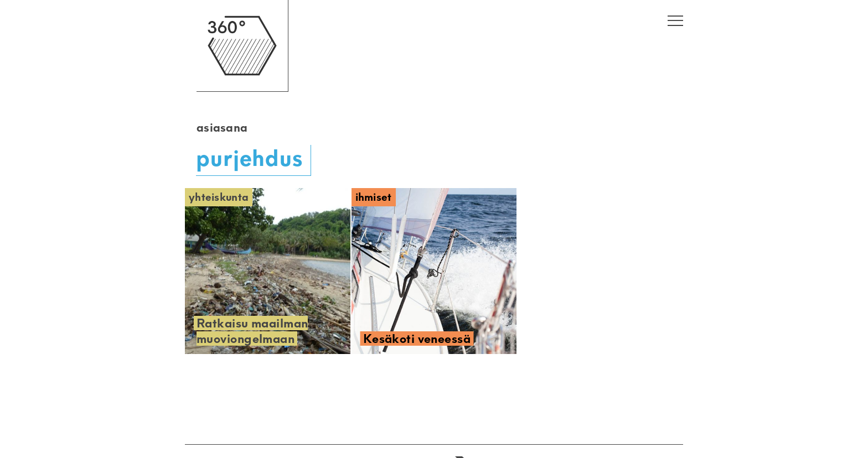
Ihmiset (374, 197)
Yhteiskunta (219, 197)
